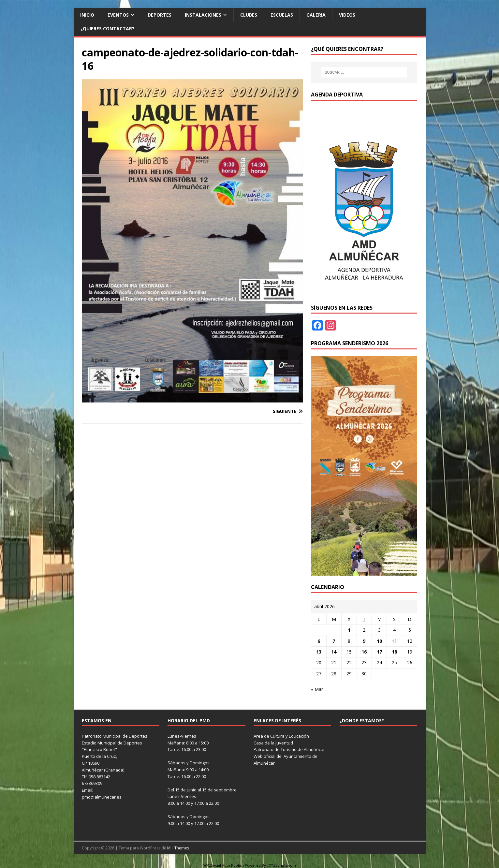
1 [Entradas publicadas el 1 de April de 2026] (349, 630)
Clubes (249, 15)
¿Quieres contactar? (107, 29)
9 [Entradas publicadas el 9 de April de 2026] (364, 641)
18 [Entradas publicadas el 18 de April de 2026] (394, 652)
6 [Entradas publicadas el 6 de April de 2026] (319, 641)
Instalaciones (203, 15)
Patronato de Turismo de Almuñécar (289, 749)
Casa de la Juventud (273, 743)
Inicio (87, 15)
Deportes (160, 15)
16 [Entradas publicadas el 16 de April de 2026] (364, 652)
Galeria (316, 15)
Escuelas (282, 15)
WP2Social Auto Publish (224, 865)
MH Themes (178, 848)
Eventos (118, 15)
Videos (347, 15)
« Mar (317, 689)
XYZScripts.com (282, 865)
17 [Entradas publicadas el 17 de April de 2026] (379, 652)
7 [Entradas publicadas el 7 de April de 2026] (334, 641)
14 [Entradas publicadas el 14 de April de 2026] (334, 652)
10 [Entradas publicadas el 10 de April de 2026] (379, 641)
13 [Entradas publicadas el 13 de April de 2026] (319, 652)
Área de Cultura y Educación (281, 736)
